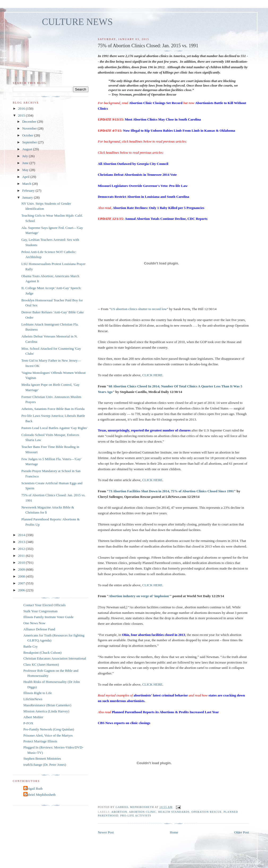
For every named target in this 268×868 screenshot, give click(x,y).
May (26, 170)
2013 (22, 542)
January (28, 197)
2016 (22, 108)
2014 (22, 535)
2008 (22, 576)
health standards (174, 812)
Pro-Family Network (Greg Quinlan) (49, 729)
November (30, 128)
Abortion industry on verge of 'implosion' (139, 596)
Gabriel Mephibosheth (40, 795)
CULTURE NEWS (77, 22)
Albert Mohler (33, 717)
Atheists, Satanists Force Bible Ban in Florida (53, 409)
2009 (22, 569)
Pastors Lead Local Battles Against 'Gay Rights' (54, 428)
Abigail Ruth (34, 788)
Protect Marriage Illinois (40, 741)
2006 (22, 590)
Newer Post (106, 832)
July (26, 156)
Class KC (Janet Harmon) (41, 664)
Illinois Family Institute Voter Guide (48, 617)
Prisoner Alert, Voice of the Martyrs (48, 735)
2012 (22, 549)
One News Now (34, 623)
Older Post (242, 832)
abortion (119, 812)
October (28, 135)
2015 (22, 115)
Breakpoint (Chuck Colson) (42, 653)
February (29, 191)
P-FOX (28, 723)
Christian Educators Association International (55, 658)
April (26, 177)
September (30, 142)
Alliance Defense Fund (39, 629)
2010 (22, 563)
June (26, 163)
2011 (22, 556)
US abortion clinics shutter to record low (139, 309)
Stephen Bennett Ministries (42, 758)
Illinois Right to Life (38, 693)
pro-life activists (136, 816)
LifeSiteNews (33, 699)
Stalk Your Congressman (40, 611)
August (28, 149)
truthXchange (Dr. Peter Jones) (45, 765)
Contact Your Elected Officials (44, 605)
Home (174, 832)
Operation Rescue (207, 812)
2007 (22, 583)
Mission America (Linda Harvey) (46, 711)
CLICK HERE (152, 375)
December (30, 121)
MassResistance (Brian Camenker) (47, 705)
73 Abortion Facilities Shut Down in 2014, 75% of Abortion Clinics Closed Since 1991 (171, 491)
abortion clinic (143, 812)
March (27, 184)
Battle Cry (31, 646)
